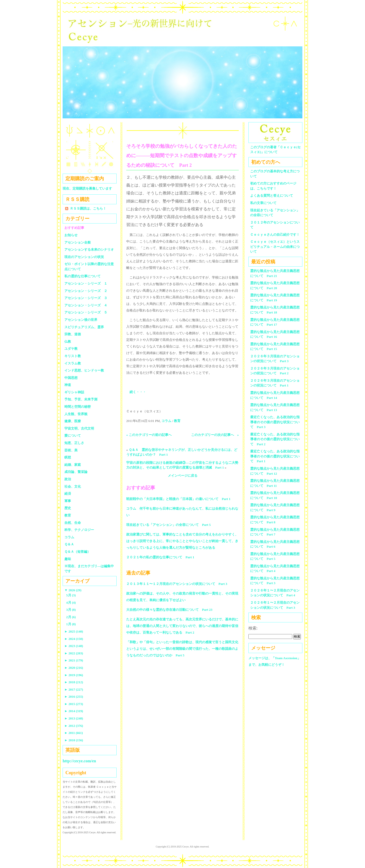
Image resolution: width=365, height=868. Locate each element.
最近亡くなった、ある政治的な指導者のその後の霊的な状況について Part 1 (275, 456)
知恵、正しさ (74, 443)
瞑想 (68, 457)
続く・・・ (138, 392)
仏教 (68, 341)
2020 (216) (74, 668)
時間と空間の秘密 (78, 407)
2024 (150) (74, 639)
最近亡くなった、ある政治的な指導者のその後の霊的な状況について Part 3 (275, 422)
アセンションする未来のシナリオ (89, 250)
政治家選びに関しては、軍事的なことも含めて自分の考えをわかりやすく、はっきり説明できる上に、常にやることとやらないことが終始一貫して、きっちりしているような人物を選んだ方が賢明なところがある (182, 541)
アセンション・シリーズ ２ (86, 291)
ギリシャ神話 (74, 392)
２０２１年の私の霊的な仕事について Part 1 (160, 557)
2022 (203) (74, 653)
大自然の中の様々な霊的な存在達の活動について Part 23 (169, 610)
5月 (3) (71, 595)
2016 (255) (74, 697)
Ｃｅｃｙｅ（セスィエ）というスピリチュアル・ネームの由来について (275, 247)
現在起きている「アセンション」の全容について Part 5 (168, 525)
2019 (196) (74, 675)
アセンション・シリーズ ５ (86, 312)
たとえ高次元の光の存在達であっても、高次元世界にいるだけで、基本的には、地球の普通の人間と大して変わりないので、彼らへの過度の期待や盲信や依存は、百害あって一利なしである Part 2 (182, 626)
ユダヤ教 (71, 349)
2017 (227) (74, 689)
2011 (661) (74, 733)
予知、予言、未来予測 (81, 399)
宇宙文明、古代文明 (79, 428)
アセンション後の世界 (81, 320)
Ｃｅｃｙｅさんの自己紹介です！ (275, 235)
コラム (166, 421)
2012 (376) (74, 726)
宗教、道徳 (73, 334)
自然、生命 (73, 523)
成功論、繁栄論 (76, 472)
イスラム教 (73, 363)
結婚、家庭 (73, 465)
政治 (68, 479)
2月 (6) (71, 617)
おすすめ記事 (74, 228)
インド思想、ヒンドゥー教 (84, 370)
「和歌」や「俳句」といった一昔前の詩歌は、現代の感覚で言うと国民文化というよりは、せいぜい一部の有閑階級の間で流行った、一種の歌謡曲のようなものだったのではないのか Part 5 (182, 649)
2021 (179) (74, 660)
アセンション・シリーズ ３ (86, 298)
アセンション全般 (78, 242)
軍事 (68, 501)
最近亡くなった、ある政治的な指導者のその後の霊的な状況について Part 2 (275, 439)
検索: (253, 628)
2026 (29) (73, 590)
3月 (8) (71, 610)
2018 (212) (74, 682)
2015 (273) (74, 704)
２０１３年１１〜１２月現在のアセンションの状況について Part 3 (177, 584)
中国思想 (71, 378)
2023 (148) (74, 646)
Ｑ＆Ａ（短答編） (77, 552)
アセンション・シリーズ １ (86, 283)
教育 (177, 421)
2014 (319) (74, 711)
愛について (73, 436)
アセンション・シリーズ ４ (86, 305)
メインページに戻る (183, 476)
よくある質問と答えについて (272, 196)
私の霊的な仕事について (83, 276)
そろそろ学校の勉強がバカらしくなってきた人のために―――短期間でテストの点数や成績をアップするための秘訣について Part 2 (182, 156)
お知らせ (71, 235)
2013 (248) (74, 718)
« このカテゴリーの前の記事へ (149, 435)
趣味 (68, 559)
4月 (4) (71, 603)
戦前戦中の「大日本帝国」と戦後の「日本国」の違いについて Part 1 (178, 499)
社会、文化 (73, 486)
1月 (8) (71, 624)
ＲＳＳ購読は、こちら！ (88, 208)
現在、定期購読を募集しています (87, 188)
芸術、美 (71, 450)
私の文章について (263, 203)
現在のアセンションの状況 (84, 257)
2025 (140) (74, 631)
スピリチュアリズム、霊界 (84, 327)
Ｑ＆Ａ (71, 544)
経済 (68, 494)
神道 (68, 385)
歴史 (68, 508)
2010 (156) (74, 740)
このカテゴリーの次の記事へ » (215, 435)
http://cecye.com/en (79, 761)
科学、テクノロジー (79, 530)
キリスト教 (73, 356)
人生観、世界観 (76, 414)
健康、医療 (73, 421)
